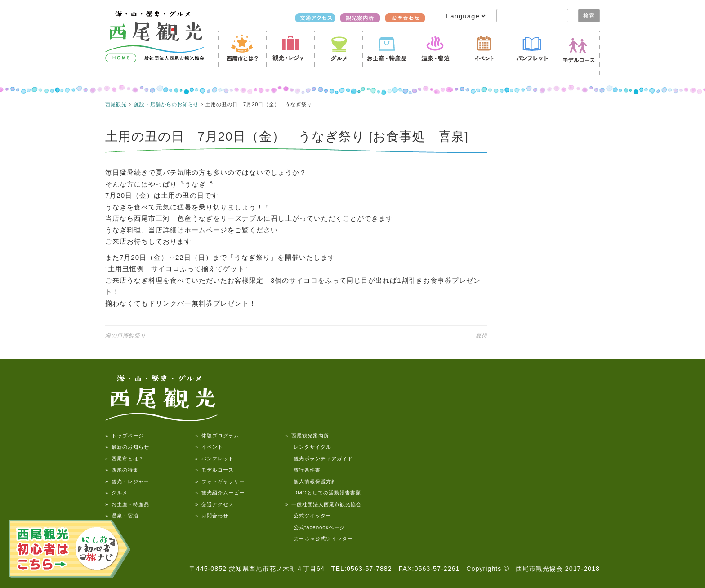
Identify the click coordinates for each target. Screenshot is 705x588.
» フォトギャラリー (220, 481)
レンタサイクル (308, 447)
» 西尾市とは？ (125, 459)
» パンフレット (214, 459)
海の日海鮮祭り (126, 335)
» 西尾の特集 (122, 470)
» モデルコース (214, 470)
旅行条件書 (303, 470)
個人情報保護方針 (311, 481)
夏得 (482, 335)
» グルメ (116, 493)
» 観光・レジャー (127, 481)
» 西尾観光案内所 (307, 436)
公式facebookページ (315, 527)
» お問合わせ (212, 516)
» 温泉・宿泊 (122, 516)
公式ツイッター (308, 516)
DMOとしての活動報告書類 (323, 493)
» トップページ (125, 436)
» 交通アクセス (214, 504)
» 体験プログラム (217, 436)
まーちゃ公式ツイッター (319, 539)
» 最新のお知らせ (127, 447)
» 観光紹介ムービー (220, 493)
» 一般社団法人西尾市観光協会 (323, 504)
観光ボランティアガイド (319, 459)
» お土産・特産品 (127, 504)
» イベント (209, 447)
